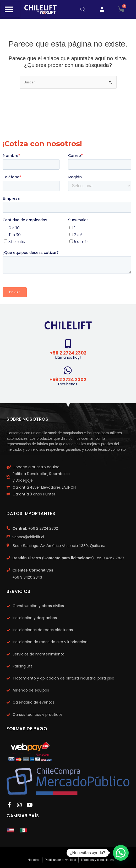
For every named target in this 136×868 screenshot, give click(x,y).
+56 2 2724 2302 (68, 353)
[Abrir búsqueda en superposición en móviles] (83, 9)
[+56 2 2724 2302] (68, 344)
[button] (121, 853)
